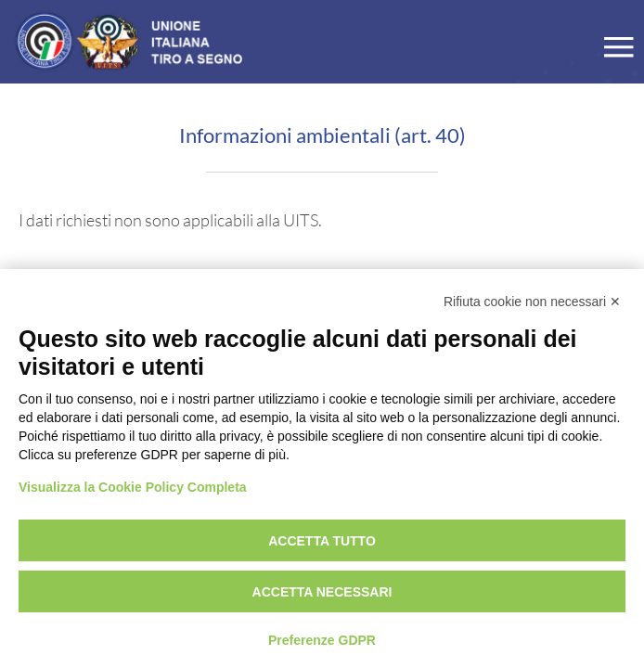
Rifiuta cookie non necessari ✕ (532, 302)
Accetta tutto (322, 541)
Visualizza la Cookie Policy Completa (133, 487)
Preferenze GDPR (322, 640)
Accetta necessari (322, 592)
